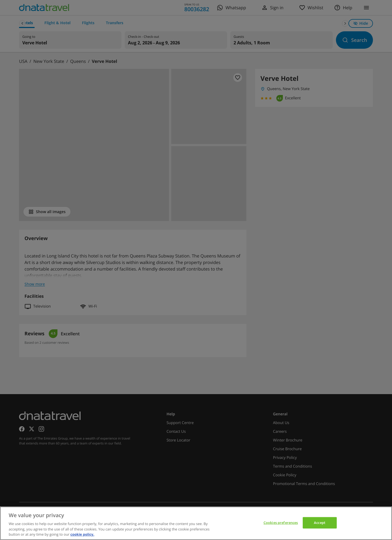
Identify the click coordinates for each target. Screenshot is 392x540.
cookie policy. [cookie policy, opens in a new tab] (82, 534)
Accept (320, 523)
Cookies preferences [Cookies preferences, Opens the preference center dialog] (281, 523)
